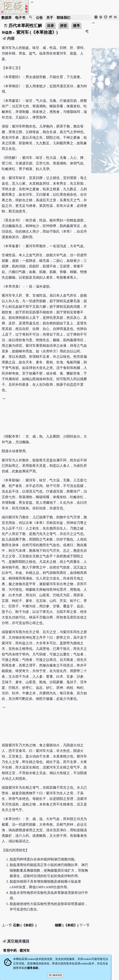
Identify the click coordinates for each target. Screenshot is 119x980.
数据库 (7, 17)
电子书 (20, 17)
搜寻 (76, 26)
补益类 (7, 33)
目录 (51, 26)
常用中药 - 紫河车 (17, 951)
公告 (39, 17)
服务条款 (33, 968)
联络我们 (64, 17)
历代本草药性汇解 (25, 26)
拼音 (64, 26)
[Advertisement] (46, 418)
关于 (50, 17)
